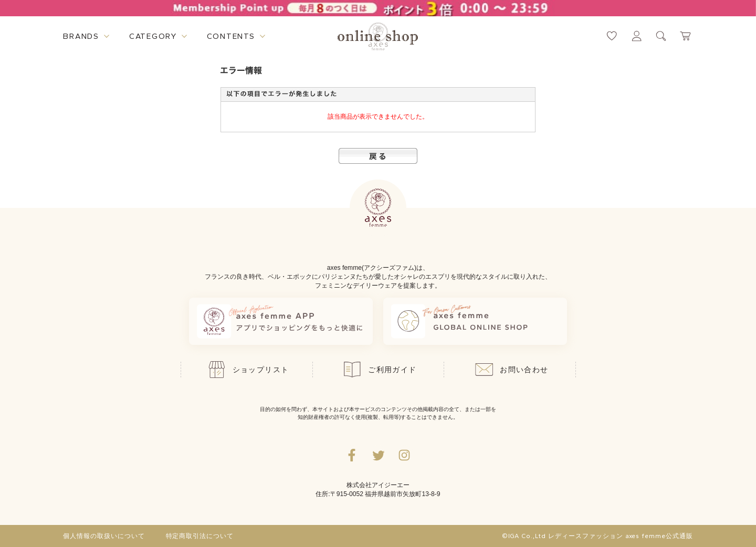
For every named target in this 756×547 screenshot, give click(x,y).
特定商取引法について (200, 536)
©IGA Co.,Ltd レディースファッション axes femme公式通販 (597, 536)
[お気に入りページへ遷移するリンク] (612, 36)
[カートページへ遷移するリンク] (686, 36)
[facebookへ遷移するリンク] (352, 455)
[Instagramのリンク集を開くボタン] (404, 455)
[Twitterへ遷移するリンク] (378, 455)
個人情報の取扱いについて (104, 536)
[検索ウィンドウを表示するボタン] (661, 36)
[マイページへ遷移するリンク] (637, 36)
